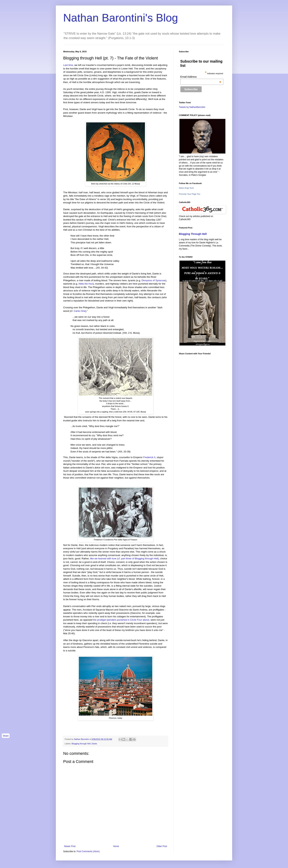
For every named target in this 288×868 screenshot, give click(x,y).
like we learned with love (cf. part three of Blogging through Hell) (125, 559)
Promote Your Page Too (190, 194)
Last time (68, 65)
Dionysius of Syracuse (153, 280)
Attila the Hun (86, 284)
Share (6, 736)
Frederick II (149, 457)
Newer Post (70, 846)
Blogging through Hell (81, 744)
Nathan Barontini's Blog (121, 18)
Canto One (80, 311)
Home (116, 846)
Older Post (162, 846)
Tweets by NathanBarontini (192, 107)
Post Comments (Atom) (88, 851)
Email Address (201, 77)
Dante (94, 744)
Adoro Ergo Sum (186, 188)
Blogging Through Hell (193, 234)
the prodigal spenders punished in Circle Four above (121, 620)
